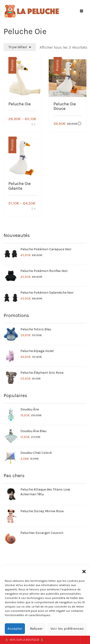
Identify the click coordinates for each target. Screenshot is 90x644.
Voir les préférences (67, 629)
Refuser (36, 629)
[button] (84, 572)
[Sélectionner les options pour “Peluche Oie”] (33, 125)
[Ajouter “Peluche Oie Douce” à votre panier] (79, 124)
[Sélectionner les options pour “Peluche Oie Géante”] (33, 209)
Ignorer (85, 640)
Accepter (15, 629)
